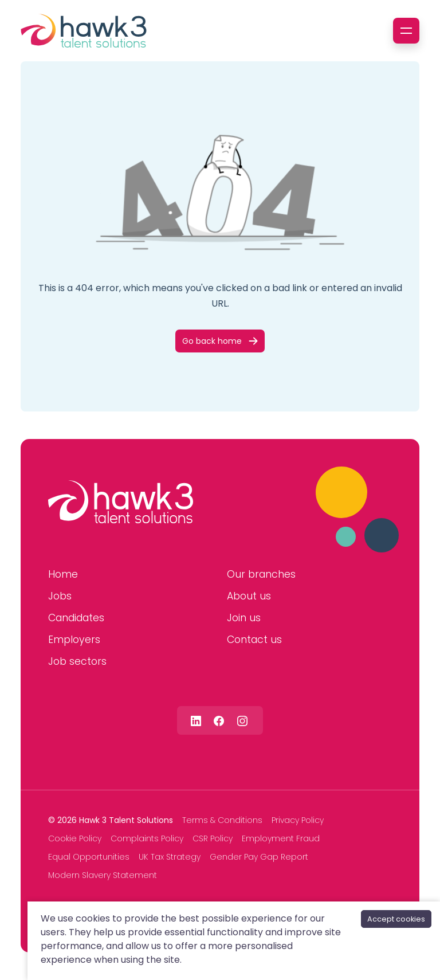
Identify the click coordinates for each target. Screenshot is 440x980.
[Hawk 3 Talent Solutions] (121, 502)
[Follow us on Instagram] (242, 720)
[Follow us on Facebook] (219, 720)
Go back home (212, 341)
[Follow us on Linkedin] (196, 720)
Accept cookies (396, 919)
